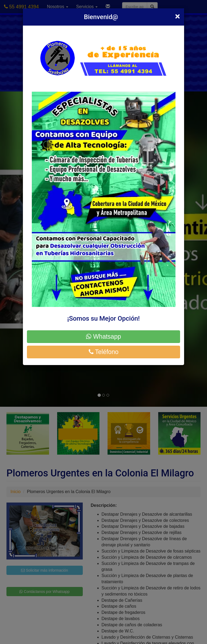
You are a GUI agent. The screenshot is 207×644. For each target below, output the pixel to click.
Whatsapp (103, 337)
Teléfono (104, 352)
